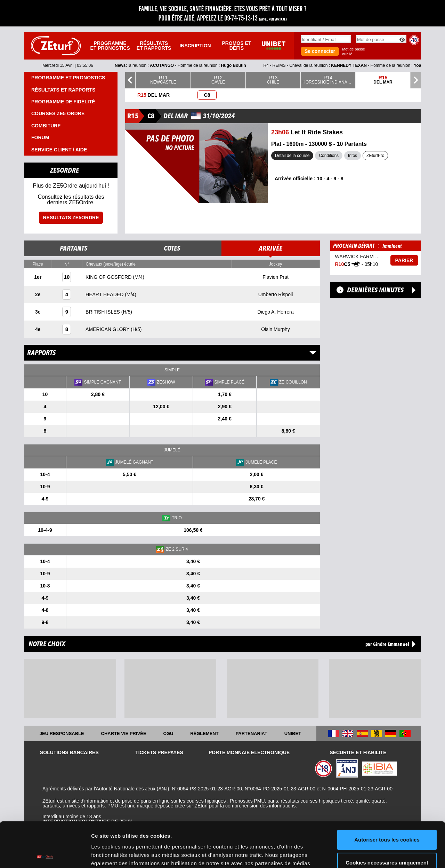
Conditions (329, 156)
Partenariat (252, 733)
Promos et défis (236, 46)
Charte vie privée (124, 733)
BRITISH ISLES (103, 312)
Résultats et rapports (154, 46)
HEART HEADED (105, 294)
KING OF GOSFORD (109, 277)
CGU (168, 733)
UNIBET (293, 733)
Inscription (195, 46)
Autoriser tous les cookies (387, 795)
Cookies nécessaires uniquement (387, 817)
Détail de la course (292, 156)
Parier (404, 260)
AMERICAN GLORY (108, 329)
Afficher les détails (115, 854)
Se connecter (320, 51)
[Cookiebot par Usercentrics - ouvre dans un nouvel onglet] (45, 854)
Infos (353, 156)
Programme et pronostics (110, 46)
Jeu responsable (62, 733)
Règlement (204, 733)
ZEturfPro (375, 156)
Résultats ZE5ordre (71, 218)
